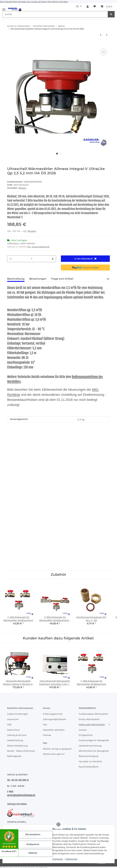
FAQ (45, 724)
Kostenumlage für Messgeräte (94, 740)
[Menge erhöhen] (53, 259)
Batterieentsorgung (88, 756)
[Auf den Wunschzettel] (104, 52)
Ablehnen (33, 853)
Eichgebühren (86, 735)
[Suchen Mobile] (55, 14)
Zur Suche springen (37, 2)
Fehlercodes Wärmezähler (92, 724)
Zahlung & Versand (17, 735)
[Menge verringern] (11, 259)
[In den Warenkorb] (10, 43)
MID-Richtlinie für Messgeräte (94, 751)
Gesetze (83, 730)
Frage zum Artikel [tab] (62, 279)
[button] (88, 6)
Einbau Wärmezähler (89, 719)
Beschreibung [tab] (16, 279)
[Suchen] (111, 14)
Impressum (58, 859)
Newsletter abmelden (54, 730)
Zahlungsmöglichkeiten (55, 719)
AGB (9, 724)
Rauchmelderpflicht (89, 767)
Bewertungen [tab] (38, 279)
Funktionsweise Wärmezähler (93, 714)
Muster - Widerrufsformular (21, 751)
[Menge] (32, 259)
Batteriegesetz (14, 756)
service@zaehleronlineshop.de (21, 795)
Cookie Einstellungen (18, 714)
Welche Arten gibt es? (54, 754)
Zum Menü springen (58, 2)
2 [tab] (60, 154)
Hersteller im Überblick (90, 761)
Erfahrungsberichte (53, 714)
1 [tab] (57, 154)
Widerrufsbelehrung (17, 746)
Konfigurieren (33, 844)
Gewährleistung (15, 740)
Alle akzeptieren (33, 834)
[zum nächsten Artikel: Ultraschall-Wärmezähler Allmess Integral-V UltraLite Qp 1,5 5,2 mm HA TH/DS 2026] (101, 35)
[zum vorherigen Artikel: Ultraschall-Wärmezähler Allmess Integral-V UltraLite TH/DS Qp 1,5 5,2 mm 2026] (107, 35)
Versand (32, 231)
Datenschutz (71, 859)
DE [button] (77, 6)
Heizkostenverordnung (90, 746)
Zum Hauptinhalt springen (14, 2)
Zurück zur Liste (14, 26)
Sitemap (47, 735)
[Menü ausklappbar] (4, 8)
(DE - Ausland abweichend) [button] (38, 247)
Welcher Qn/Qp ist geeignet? (57, 749)
